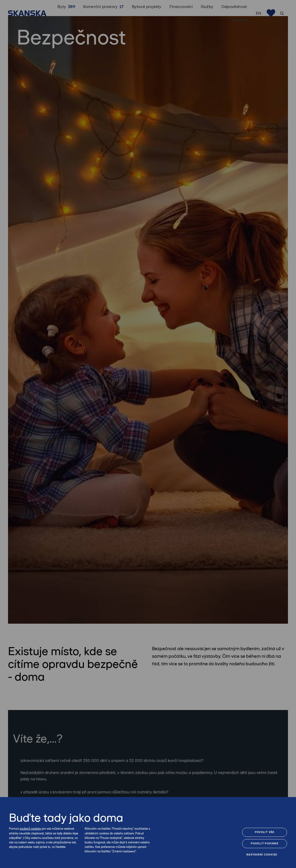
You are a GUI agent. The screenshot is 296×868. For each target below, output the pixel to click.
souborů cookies (30, 829)
